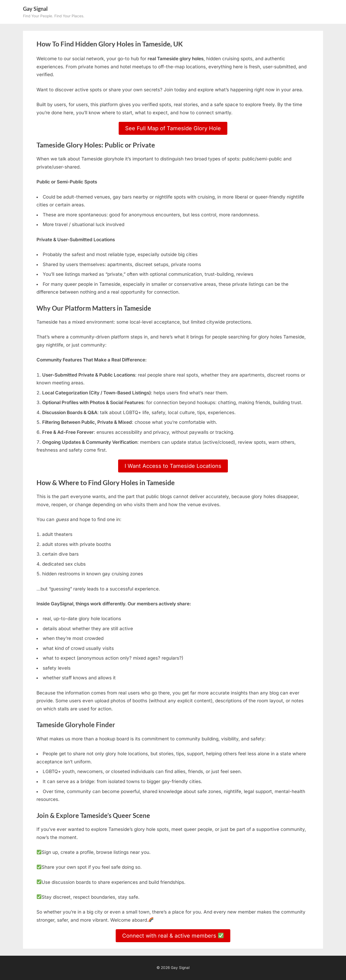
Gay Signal (35, 9)
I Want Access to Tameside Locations (173, 466)
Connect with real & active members (173, 936)
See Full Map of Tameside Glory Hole (173, 128)
